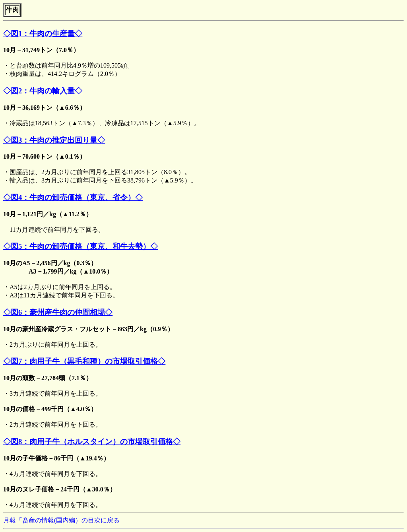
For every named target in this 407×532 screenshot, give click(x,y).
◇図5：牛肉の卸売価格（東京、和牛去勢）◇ (80, 246)
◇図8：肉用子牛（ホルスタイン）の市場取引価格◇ (92, 442)
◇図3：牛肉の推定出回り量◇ (54, 140)
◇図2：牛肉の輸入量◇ (43, 91)
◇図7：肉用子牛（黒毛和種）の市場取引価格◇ (84, 361)
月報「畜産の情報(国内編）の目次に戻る (61, 520)
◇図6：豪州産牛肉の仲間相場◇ (58, 312)
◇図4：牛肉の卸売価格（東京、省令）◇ (73, 197)
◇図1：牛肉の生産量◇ (43, 34)
